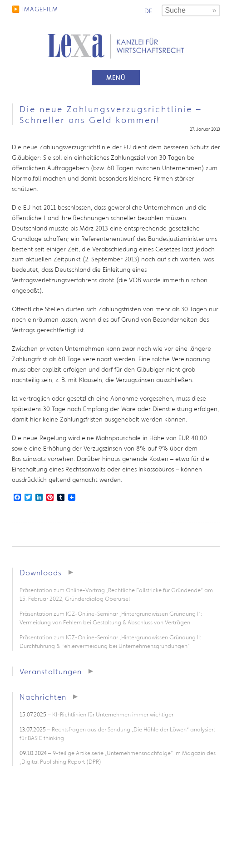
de (148, 11)
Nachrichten (43, 697)
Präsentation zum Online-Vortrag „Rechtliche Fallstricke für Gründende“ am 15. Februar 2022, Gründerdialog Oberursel (116, 594)
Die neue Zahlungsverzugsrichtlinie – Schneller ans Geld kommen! (111, 114)
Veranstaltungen (51, 671)
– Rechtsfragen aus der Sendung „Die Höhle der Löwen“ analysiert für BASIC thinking (117, 734)
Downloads (41, 572)
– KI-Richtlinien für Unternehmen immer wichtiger (96, 714)
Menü (116, 78)
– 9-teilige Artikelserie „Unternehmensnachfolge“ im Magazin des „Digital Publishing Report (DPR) (118, 757)
